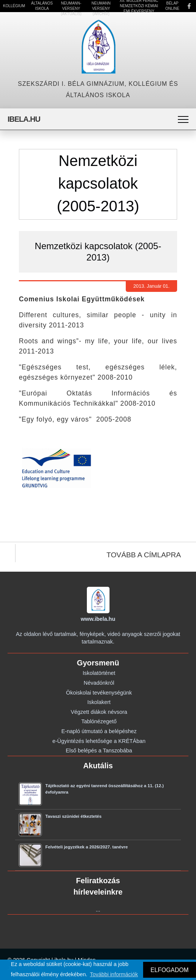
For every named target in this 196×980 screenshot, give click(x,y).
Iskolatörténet (99, 673)
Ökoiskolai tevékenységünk (99, 693)
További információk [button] (114, 974)
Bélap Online (172, 6)
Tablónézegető (99, 721)
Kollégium (14, 6)
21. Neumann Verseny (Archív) (101, 6)
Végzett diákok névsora (99, 712)
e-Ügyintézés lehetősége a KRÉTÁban (99, 741)
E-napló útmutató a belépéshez (99, 731)
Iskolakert (99, 702)
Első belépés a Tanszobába (99, 751)
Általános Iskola (42, 6)
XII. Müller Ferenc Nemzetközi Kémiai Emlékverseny (139, 6)
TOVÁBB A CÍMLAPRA (144, 555)
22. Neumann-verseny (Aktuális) (71, 6)
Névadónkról (99, 683)
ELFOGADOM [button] (169, 970)
